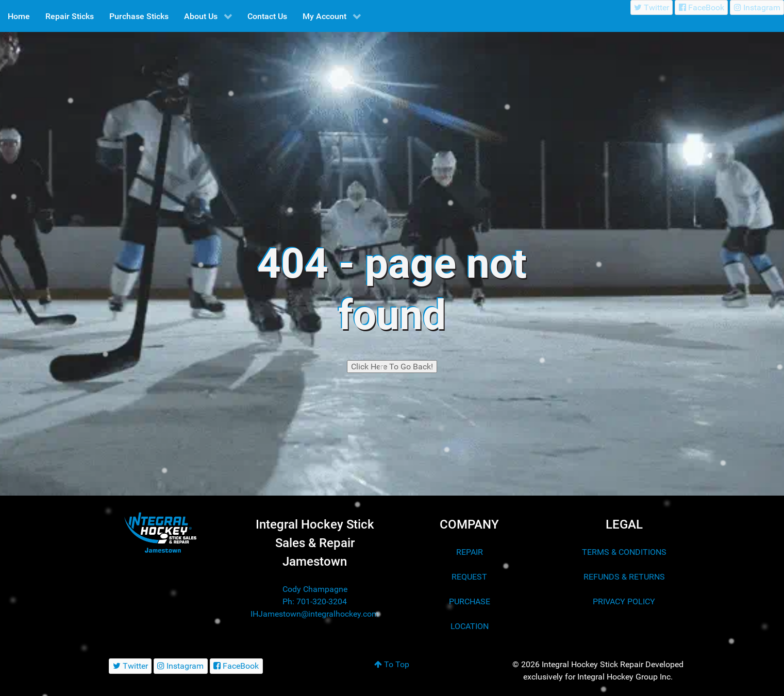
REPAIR (470, 552)
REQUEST (469, 577)
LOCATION (470, 626)
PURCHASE (470, 601)
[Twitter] (652, 7)
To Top (392, 664)
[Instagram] (757, 7)
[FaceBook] (701, 7)
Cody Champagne (315, 589)
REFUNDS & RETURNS (624, 577)
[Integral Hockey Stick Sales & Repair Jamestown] (160, 532)
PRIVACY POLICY (624, 601)
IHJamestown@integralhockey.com (315, 614)
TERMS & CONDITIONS (624, 552)
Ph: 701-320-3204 (315, 601)
